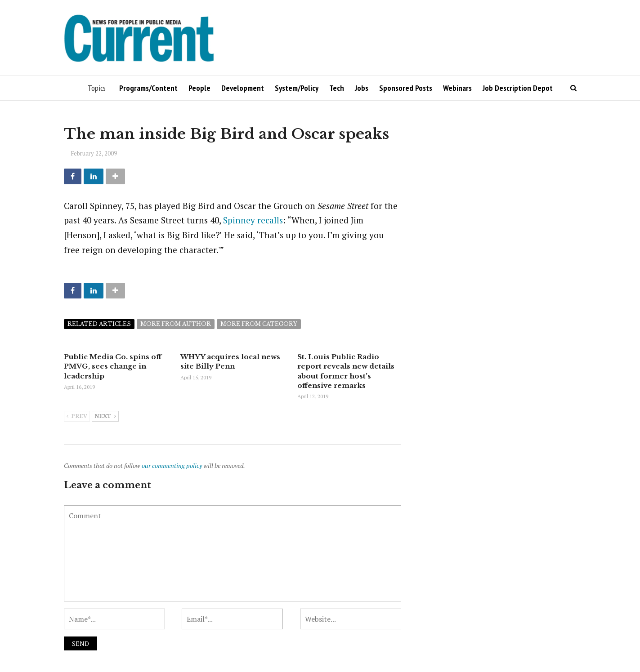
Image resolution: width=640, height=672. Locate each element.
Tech (337, 88)
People (199, 88)
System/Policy (297, 88)
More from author (176, 324)
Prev (77, 416)
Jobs (362, 88)
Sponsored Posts (406, 88)
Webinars (457, 88)
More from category (259, 324)
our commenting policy (172, 465)
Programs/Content (148, 88)
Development (243, 88)
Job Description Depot (518, 88)
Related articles (99, 324)
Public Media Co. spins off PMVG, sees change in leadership (113, 366)
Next (105, 416)
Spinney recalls (253, 220)
